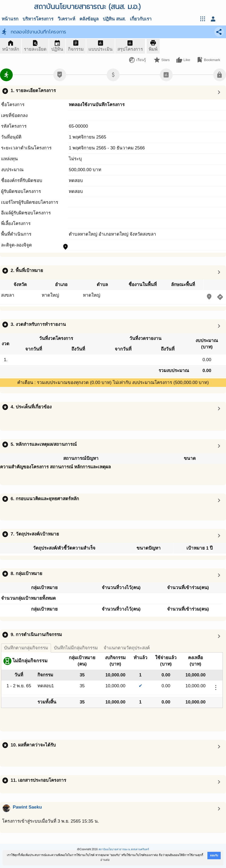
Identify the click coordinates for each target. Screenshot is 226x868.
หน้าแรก (10, 19)
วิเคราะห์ (66, 19)
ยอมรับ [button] (214, 855)
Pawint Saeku (27, 807)
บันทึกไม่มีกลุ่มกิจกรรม (76, 648)
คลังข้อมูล (89, 19)
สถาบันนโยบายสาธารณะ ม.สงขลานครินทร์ (124, 849)
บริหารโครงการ (38, 19)
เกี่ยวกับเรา (141, 19)
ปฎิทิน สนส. (114, 19)
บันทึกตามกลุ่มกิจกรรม (26, 648)
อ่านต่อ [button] (105, 860)
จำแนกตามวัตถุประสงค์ (127, 648)
